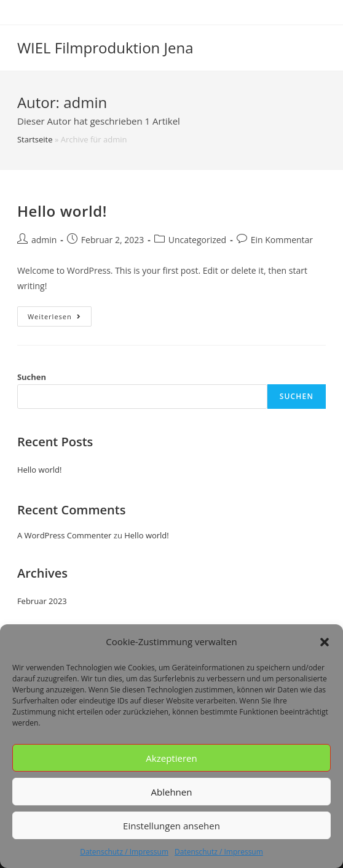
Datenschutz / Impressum (124, 852)
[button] (325, 642)
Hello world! (62, 211)
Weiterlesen (60, 319)
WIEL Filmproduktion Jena (105, 48)
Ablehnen (172, 792)
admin (44, 240)
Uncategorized (197, 240)
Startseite (35, 139)
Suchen (32, 377)
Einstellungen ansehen (171, 826)
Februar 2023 (42, 601)
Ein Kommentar (282, 240)
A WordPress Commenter (65, 535)
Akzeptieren (171, 758)
